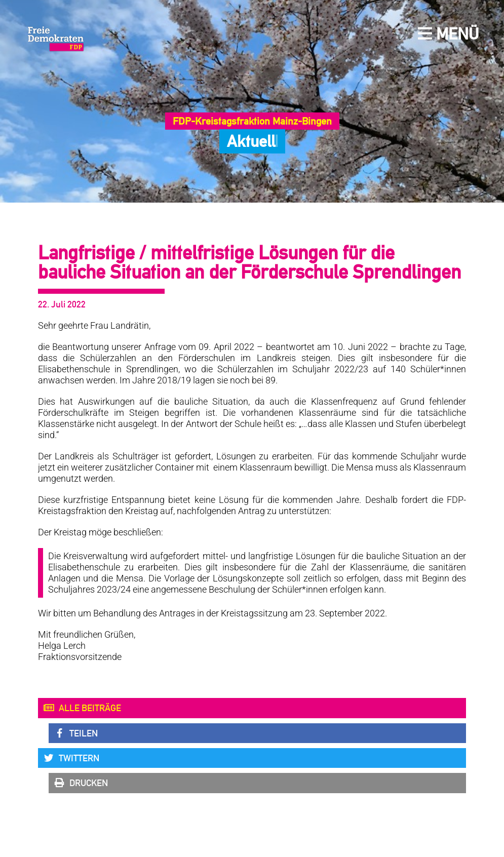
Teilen (76, 733)
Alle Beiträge (82, 708)
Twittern (71, 758)
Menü (448, 34)
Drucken (81, 783)
